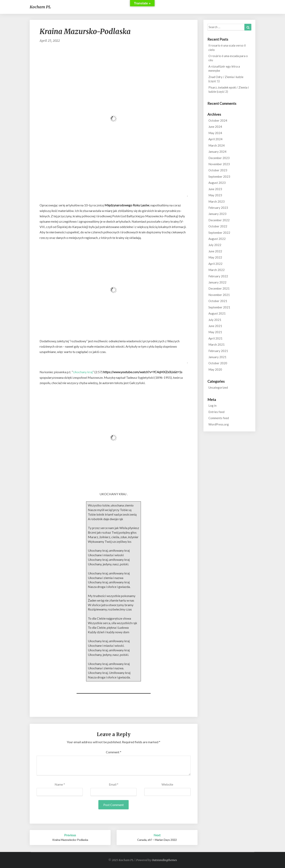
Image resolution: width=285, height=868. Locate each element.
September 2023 (219, 176)
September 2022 (219, 233)
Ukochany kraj (83, 372)
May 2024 (215, 133)
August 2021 (217, 313)
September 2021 (219, 307)
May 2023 (215, 195)
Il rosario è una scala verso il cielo (227, 47)
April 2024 (215, 139)
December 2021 (219, 288)
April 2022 (215, 264)
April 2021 (215, 338)
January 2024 (217, 152)
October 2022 (218, 226)
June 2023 (215, 189)
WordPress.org (219, 424)
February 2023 (218, 208)
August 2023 (217, 183)
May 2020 (215, 369)
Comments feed (219, 418)
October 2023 (218, 170)
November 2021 (219, 295)
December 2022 (219, 220)
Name (60, 784)
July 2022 (215, 245)
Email (114, 784)
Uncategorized (218, 387)
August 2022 (217, 239)
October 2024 (218, 120)
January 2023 (217, 214)
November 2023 (219, 164)
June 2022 (215, 251)
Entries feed (216, 412)
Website (167, 784)
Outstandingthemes (164, 860)
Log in (212, 405)
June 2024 (215, 127)
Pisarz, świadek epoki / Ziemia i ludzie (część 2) (229, 89)
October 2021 (218, 301)
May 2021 (215, 332)
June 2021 (215, 326)
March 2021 (217, 344)
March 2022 (217, 270)
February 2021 (218, 351)
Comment (114, 752)
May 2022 (215, 257)
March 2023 (217, 201)
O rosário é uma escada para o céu (228, 58)
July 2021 (215, 320)
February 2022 (218, 276)
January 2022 (217, 282)
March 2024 (217, 145)
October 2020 (218, 363)
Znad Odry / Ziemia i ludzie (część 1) (226, 79)
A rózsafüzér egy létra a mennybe (224, 68)
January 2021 (217, 357)
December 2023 (219, 158)
